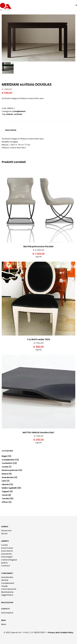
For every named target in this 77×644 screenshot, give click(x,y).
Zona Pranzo (7, 548)
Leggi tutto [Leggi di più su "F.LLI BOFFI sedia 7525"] (38, 350)
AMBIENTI (5, 541)
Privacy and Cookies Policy (61, 632)
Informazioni (7, 613)
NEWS (3, 620)
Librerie (5, 580)
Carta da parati (9, 589)
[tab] (11, 130)
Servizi (4, 534)
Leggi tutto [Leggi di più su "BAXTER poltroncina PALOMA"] (38, 257)
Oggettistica (7, 595)
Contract (6, 566)
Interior (10, 114)
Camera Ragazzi (9, 560)
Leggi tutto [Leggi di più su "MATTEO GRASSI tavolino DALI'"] (38, 443)
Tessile (4, 586)
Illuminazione (7, 592)
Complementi (19, 111)
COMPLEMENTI (7, 573)
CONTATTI (5, 609)
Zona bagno (7, 557)
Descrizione (11, 130)
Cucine (4, 545)
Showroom (6, 531)
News (4, 624)
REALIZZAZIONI (7, 603)
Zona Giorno (7, 551)
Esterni (4, 563)
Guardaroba (7, 577)
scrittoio (18, 114)
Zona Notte (6, 554)
